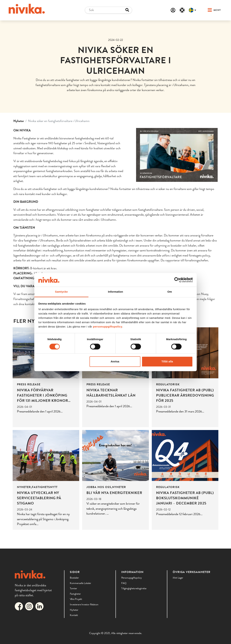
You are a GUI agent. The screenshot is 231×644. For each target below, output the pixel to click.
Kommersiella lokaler (80, 583)
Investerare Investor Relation (84, 604)
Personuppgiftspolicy (132, 578)
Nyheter (19, 121)
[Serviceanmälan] (182, 10)
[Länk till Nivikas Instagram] (30, 606)
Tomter (73, 588)
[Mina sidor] (173, 10)
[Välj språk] (192, 10)
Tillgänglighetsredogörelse (134, 588)
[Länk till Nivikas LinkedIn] (40, 606)
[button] (211, 10)
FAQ (124, 583)
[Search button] (127, 10)
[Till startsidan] (27, 9)
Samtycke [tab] (61, 292)
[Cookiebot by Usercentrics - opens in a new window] (177, 280)
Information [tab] (115, 292)
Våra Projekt (76, 599)
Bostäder (74, 578)
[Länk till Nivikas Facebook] (20, 606)
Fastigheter (75, 594)
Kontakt (74, 615)
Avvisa (115, 362)
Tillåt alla (167, 362)
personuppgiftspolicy (108, 327)
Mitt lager (178, 578)
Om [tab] (170, 292)
